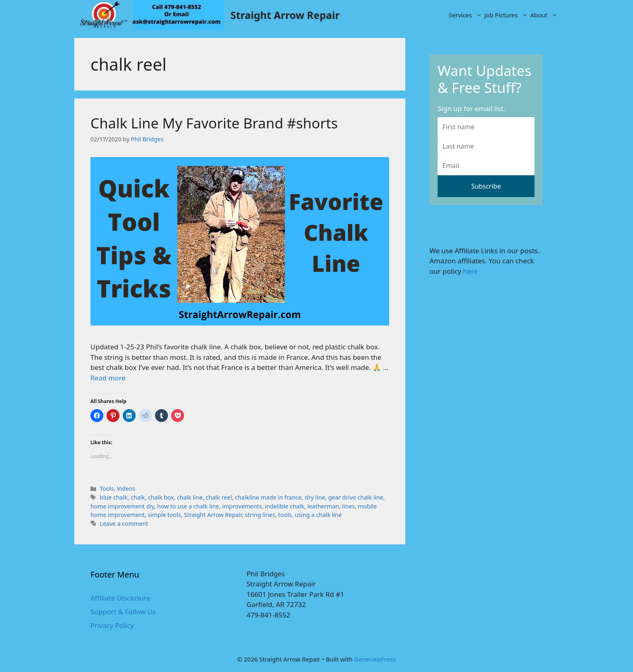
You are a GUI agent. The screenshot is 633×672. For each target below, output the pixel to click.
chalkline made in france (268, 497)
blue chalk (114, 497)
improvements (242, 506)
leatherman (323, 506)
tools (285, 515)
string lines (260, 515)
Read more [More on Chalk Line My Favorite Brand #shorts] (108, 378)
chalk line (190, 497)
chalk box (161, 497)
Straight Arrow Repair (285, 15)
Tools (107, 488)
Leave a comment (124, 524)
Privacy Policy (112, 625)
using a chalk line (318, 515)
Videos (126, 488)
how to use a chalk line (188, 506)
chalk (138, 497)
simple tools (164, 515)
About (544, 15)
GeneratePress (375, 659)
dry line (315, 497)
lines (348, 506)
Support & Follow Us (123, 612)
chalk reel (219, 497)
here (470, 271)
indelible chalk (284, 506)
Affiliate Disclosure (120, 598)
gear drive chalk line (356, 497)
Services (466, 15)
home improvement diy (122, 506)
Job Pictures (507, 15)
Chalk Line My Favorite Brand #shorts (214, 123)
